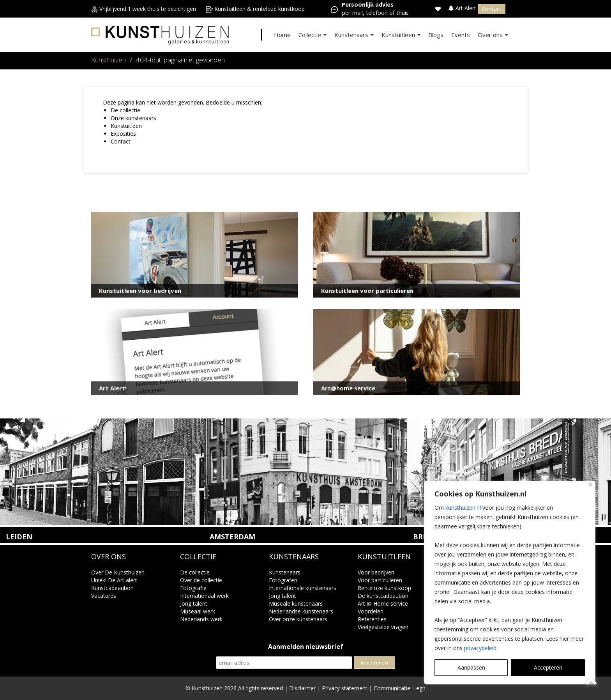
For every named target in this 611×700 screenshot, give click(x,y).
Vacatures (104, 596)
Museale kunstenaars (296, 603)
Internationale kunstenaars (303, 588)
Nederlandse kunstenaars (301, 611)
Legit (419, 688)
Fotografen (283, 580)
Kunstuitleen (401, 35)
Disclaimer (302, 688)
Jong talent (194, 603)
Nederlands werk (201, 619)
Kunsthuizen (109, 60)
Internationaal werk (204, 596)
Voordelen (371, 611)
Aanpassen (471, 667)
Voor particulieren (380, 580)
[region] (510, 583)
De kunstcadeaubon (383, 596)
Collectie (313, 35)
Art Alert (463, 8)
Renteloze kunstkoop (384, 588)
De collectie (125, 110)
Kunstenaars (354, 35)
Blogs (436, 35)
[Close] (590, 485)
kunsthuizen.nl (463, 508)
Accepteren (548, 667)
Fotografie (193, 588)
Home (282, 35)
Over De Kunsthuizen (118, 572)
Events (461, 35)
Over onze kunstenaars (298, 619)
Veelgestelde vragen (383, 627)
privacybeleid (480, 648)
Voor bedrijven (376, 572)
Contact (492, 9)
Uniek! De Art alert (114, 580)
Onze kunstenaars (133, 118)
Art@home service (348, 388)
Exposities (123, 134)
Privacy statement (345, 688)
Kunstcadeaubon (112, 588)
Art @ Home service (383, 603)
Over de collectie (201, 580)
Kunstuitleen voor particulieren (367, 291)
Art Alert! (113, 388)
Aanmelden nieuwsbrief (306, 647)
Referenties (372, 619)
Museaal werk (198, 611)
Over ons (493, 35)
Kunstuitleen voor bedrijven (140, 291)
